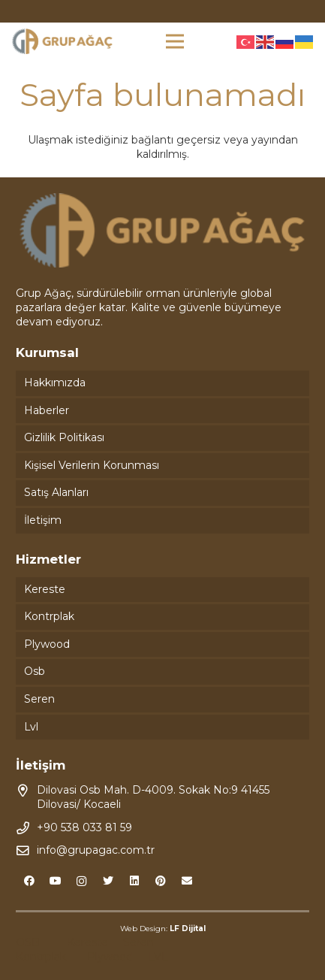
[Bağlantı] (62, 42)
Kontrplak (49, 616)
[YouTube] (55, 881)
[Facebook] (29, 881)
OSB (28, 942)
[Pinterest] (160, 881)
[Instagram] (81, 881)
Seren (39, 699)
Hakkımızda (55, 383)
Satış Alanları (56, 492)
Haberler (47, 410)
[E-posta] (187, 881)
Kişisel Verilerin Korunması (92, 465)
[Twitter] (108, 881)
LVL (158, 957)
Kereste (45, 589)
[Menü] (175, 41)
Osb (35, 671)
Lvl (31, 727)
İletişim (43, 520)
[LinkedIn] (134, 881)
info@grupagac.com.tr (96, 850)
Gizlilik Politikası (64, 437)
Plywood (47, 644)
